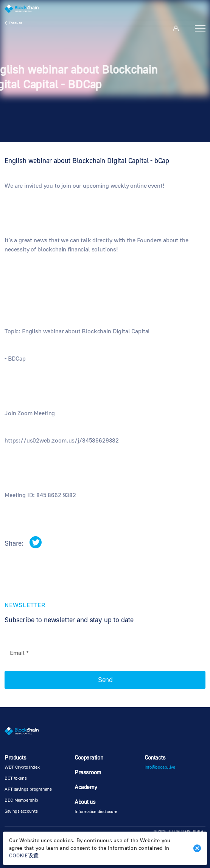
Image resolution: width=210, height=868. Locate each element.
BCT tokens (16, 778)
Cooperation (89, 758)
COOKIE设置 (24, 856)
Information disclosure (96, 812)
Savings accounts (21, 811)
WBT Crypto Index (22, 767)
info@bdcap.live (160, 767)
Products (15, 758)
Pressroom (88, 773)
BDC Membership (21, 800)
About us (85, 802)
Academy (86, 787)
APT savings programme (28, 789)
